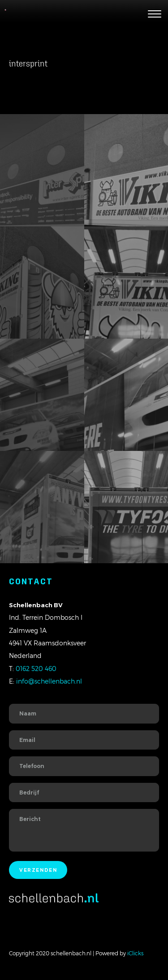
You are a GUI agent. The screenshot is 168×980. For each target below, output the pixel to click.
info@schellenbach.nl (49, 681)
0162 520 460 (36, 669)
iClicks (135, 953)
